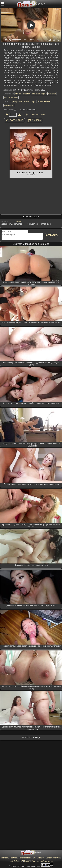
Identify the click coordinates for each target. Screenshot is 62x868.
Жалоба (37, 120)
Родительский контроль (42, 861)
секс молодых (11, 98)
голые (27, 101)
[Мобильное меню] (2, 4)
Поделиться (16, 120)
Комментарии (37, 115)
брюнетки (9, 105)
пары (33, 101)
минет (18, 94)
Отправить (52, 235)
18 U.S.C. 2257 (16, 861)
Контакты (5, 858)
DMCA (27, 861)
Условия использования (22, 858)
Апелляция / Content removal (47, 858)
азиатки (52, 94)
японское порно (39, 94)
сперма (26, 94)
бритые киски (44, 101)
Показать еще (31, 738)
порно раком (16, 101)
